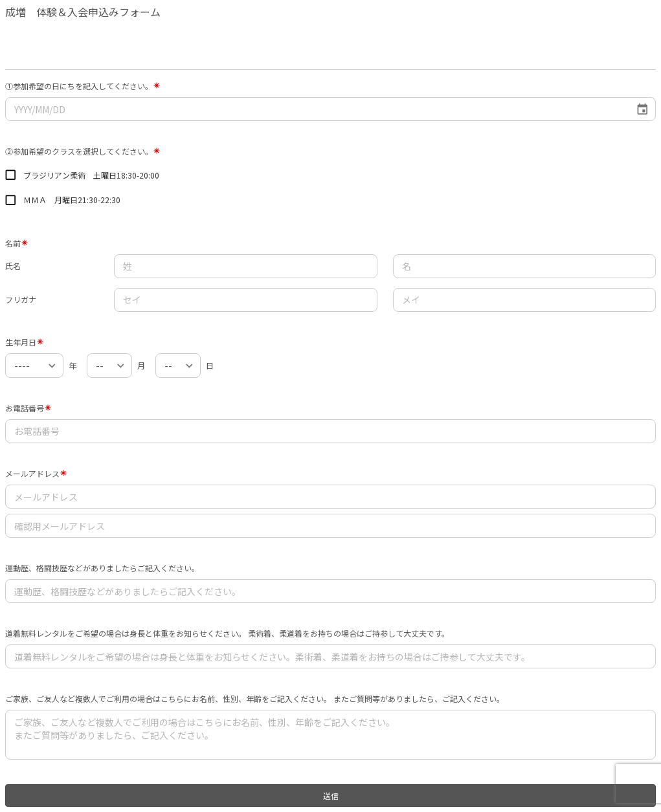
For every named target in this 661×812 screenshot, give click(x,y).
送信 (331, 796)
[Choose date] (643, 110)
